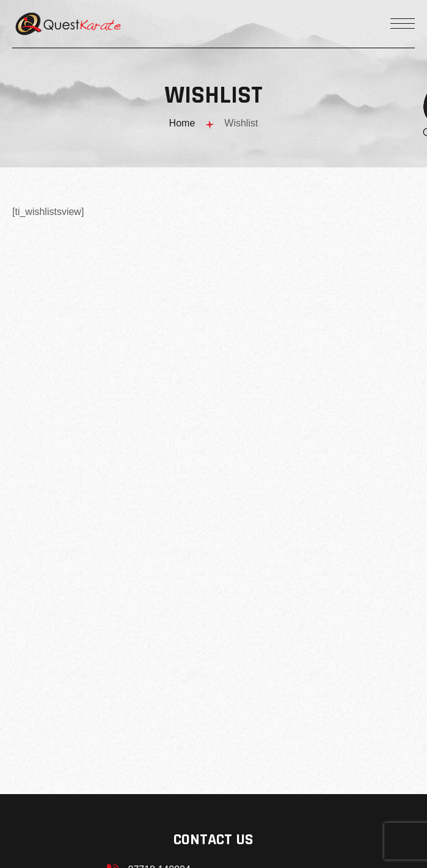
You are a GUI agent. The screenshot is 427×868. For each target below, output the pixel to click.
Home (182, 123)
